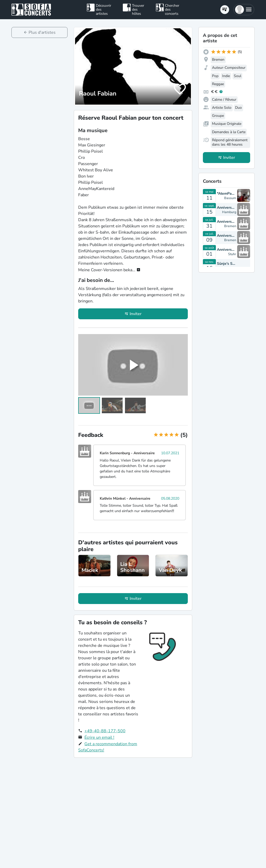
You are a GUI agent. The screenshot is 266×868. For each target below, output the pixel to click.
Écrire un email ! (99, 737)
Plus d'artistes (42, 32)
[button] (244, 10)
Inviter (136, 314)
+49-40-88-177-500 (105, 731)
